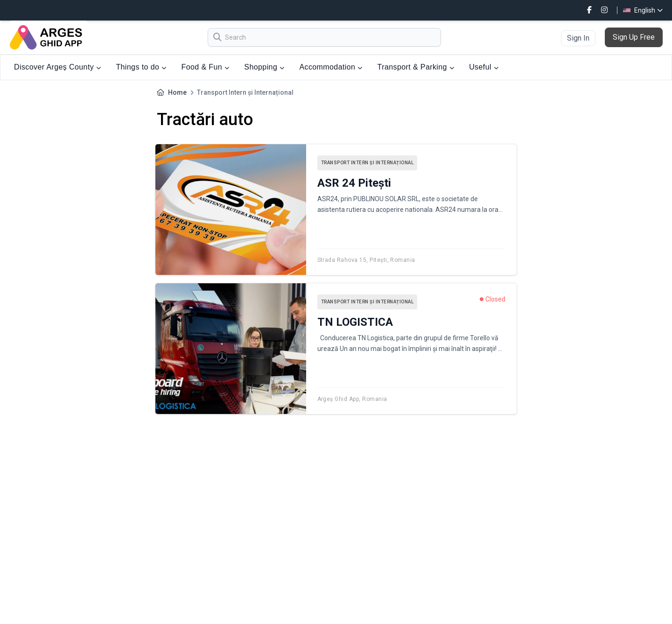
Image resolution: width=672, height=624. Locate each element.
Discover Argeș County (57, 67)
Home (177, 92)
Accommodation (331, 67)
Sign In (578, 38)
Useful (484, 67)
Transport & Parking (416, 67)
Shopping (264, 67)
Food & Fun (206, 67)
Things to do (141, 67)
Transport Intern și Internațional (367, 163)
